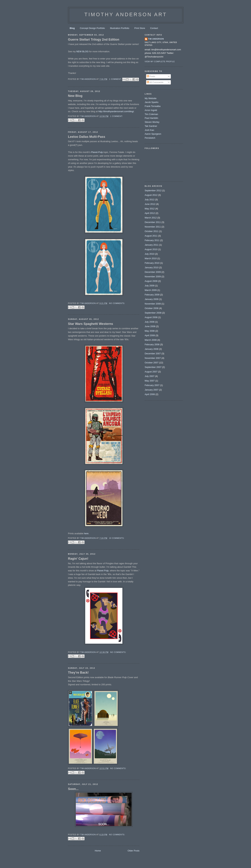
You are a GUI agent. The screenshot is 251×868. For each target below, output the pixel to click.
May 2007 (150, 381)
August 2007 (151, 372)
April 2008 (150, 335)
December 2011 (153, 222)
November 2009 (153, 277)
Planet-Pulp (97, 152)
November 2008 (153, 304)
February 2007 (152, 385)
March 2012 (151, 218)
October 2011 (152, 231)
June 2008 (150, 326)
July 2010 (150, 254)
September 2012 (153, 190)
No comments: (117, 303)
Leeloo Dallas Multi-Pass (87, 137)
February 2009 (152, 295)
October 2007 (152, 363)
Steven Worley (152, 122)
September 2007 (153, 367)
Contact (154, 28)
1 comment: (116, 79)
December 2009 (153, 272)
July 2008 (150, 322)
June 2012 (150, 204)
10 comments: (117, 538)
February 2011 (152, 240)
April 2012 (150, 213)
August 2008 (151, 317)
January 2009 (152, 299)
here (86, 533)
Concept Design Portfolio (92, 28)
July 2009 (150, 286)
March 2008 (151, 340)
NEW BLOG (82, 51)
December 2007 (153, 354)
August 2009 (151, 281)
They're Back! (78, 673)
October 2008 (152, 308)
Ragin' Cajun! (78, 559)
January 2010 (152, 267)
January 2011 (152, 245)
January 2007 (152, 390)
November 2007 (153, 358)
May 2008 (150, 331)
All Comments (155, 82)
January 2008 (152, 349)
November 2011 (153, 227)
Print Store (140, 28)
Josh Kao (149, 130)
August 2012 (151, 195)
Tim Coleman (151, 114)
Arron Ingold (151, 110)
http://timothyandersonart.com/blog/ (116, 111)
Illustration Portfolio (120, 28)
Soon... (73, 789)
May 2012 (150, 209)
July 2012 (150, 200)
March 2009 (151, 290)
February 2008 (152, 344)
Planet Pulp (103, 571)
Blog (72, 28)
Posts (151, 76)
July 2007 (150, 376)
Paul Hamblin (151, 118)
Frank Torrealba (153, 106)
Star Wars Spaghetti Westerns (91, 324)
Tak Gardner (151, 126)
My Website (151, 98)
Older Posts (134, 851)
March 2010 (151, 258)
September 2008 (153, 313)
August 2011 (151, 236)
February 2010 (152, 263)
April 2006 (150, 394)
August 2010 (151, 249)
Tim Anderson (156, 39)
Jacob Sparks (152, 102)
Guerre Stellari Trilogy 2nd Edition (94, 40)
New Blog (75, 96)
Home (98, 851)
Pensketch (150, 138)
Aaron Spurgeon (153, 134)
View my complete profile (160, 62)
